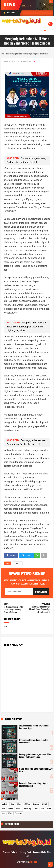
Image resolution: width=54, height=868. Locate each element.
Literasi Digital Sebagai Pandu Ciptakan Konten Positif (34, 742)
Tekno (18, 564)
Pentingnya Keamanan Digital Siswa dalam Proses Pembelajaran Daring (35, 756)
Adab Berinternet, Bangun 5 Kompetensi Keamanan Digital (34, 727)
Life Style (45, 804)
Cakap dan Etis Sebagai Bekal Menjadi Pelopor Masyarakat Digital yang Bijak (26, 326)
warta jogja (33, 862)
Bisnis (12, 804)
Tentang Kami (25, 853)
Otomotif (10, 809)
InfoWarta (27, 804)
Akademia (5, 804)
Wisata (10, 813)
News (3, 809)
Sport (43, 809)
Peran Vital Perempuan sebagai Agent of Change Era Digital (34, 785)
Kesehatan (36, 804)
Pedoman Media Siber (42, 853)
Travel (4, 813)
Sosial (36, 809)
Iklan (27, 856)
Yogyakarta (19, 813)
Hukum (19, 804)
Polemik (18, 809)
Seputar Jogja (28, 809)
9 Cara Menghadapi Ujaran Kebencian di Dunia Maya (36, 770)
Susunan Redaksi (10, 853)
